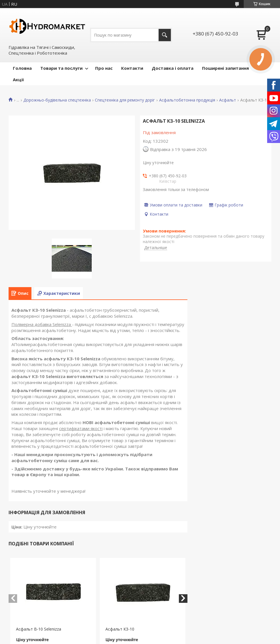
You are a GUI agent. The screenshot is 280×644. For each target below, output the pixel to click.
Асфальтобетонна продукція (187, 100)
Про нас (104, 68)
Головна (22, 68)
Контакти (132, 68)
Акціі (18, 79)
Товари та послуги (61, 68)
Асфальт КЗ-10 (120, 629)
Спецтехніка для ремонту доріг (125, 100)
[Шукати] (165, 35)
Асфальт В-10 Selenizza (39, 629)
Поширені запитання (225, 68)
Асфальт (228, 100)
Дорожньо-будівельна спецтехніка (57, 100)
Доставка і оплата (173, 68)
